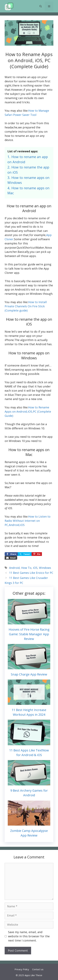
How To (26, 568)
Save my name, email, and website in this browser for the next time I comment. (29, 936)
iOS (35, 568)
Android (14, 568)
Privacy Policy (22, 969)
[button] (41, 6)
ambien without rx (36, 542)
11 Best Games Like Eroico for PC (31, 573)
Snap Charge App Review (29, 674)
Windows (45, 568)
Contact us (38, 969)
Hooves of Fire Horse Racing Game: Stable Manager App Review (29, 634)
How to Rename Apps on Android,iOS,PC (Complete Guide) (28, 412)
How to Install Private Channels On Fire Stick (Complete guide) (26, 306)
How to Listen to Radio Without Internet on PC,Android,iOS (28, 521)
